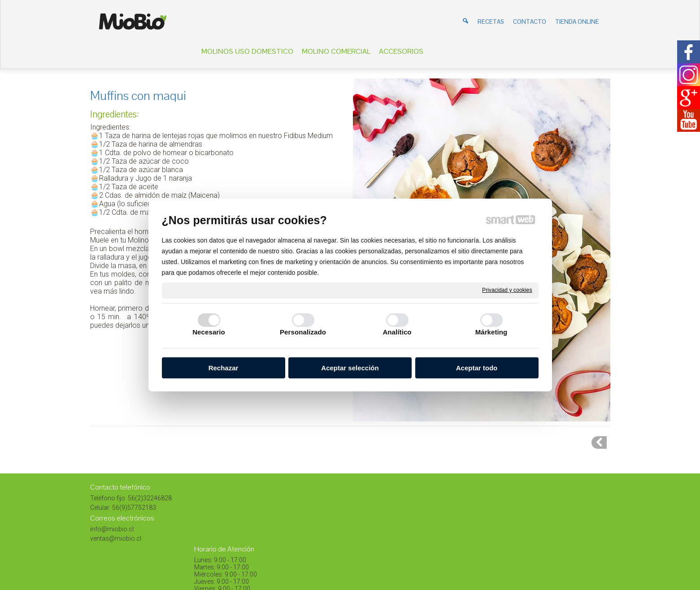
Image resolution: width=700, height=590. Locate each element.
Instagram (537, 517)
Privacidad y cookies (507, 290)
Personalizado (303, 332)
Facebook (536, 526)
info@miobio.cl (112, 529)
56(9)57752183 (133, 508)
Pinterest (534, 498)
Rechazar (224, 368)
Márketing (491, 332)
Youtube (534, 536)
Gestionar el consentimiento (471, 548)
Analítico (397, 332)
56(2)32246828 (149, 498)
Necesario (209, 332)
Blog (528, 508)
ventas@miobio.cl (116, 538)
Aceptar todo (477, 368)
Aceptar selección (350, 368)
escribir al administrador (339, 548)
